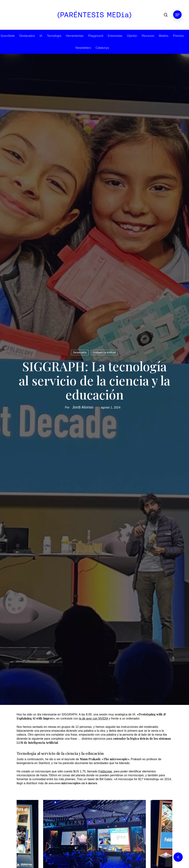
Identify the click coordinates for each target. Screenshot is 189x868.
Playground (96, 36)
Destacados (27, 36)
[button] (177, 15)
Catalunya (102, 48)
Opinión (132, 36)
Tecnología (54, 36)
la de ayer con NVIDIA (93, 718)
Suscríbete (8, 36)
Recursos (148, 36)
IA (41, 36)
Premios (178, 36)
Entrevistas (115, 36)
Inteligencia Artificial (104, 353)
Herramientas (75, 36)
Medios (164, 36)
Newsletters (83, 48)
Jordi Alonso (83, 407)
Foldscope (105, 771)
